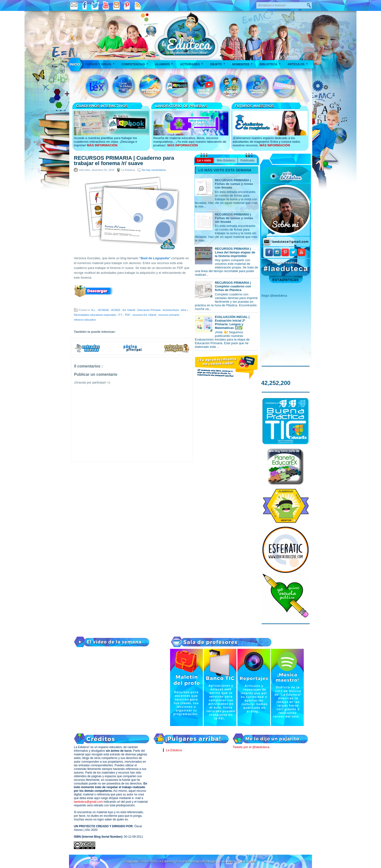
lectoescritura (171, 310)
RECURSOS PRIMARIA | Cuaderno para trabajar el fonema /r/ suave (124, 161)
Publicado (247, 160)
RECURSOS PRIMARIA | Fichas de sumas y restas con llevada (234, 184)
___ (75, 64)
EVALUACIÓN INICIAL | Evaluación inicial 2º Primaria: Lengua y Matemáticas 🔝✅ (232, 322)
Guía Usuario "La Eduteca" (238, 861)
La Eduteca (174, 750)
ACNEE (116, 310)
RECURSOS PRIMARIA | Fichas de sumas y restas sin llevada (234, 218)
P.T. (121, 315)
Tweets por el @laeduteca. (251, 747)
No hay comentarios (154, 170)
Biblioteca (272, 63)
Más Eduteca (226, 160)
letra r (185, 310)
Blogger (212, 861)
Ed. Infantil (129, 310)
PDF (128, 315)
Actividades (193, 63)
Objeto (219, 63)
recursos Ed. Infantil (145, 315)
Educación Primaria (149, 310)
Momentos (244, 63)
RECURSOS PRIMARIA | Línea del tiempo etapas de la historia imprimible (235, 252)
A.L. (94, 310)
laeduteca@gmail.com (88, 802)
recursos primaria (169, 315)
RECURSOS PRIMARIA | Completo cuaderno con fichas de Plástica (233, 286)
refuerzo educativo (85, 320)
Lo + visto (204, 160)
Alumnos (166, 63)
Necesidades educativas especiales (95, 315)
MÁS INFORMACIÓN (102, 145)
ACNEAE (104, 310)
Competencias (136, 63)
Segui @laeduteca (274, 296)
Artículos (299, 63)
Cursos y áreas (101, 63)
